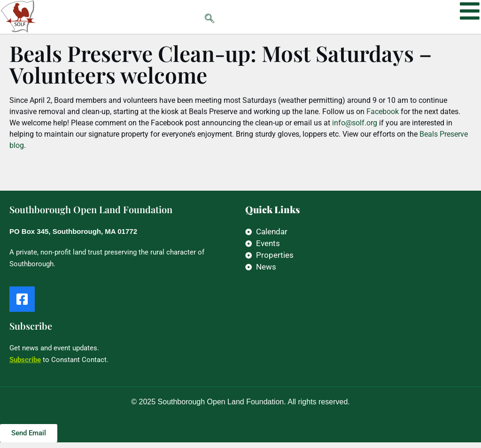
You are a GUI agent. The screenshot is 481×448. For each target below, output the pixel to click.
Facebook (383, 117)
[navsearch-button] (191, 17)
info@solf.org (355, 128)
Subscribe (25, 365)
